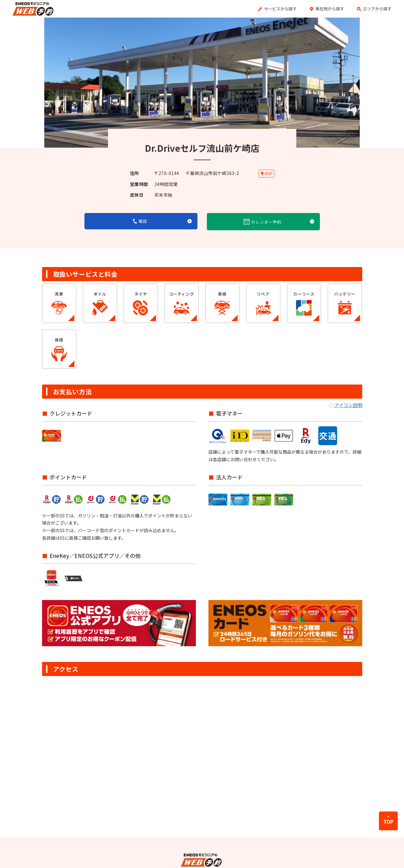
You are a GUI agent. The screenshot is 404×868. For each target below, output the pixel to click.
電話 (140, 221)
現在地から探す (330, 9)
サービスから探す (280, 9)
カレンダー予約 (262, 222)
